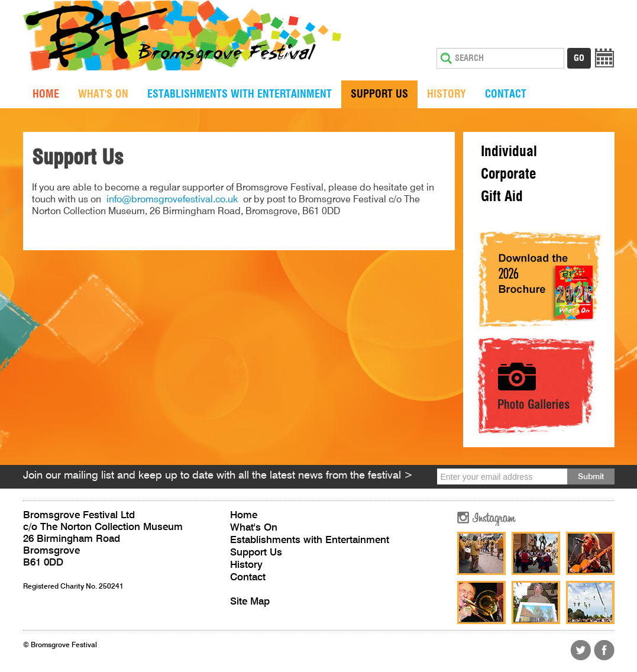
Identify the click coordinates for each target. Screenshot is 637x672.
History (447, 95)
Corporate (508, 175)
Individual (509, 152)
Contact (506, 95)
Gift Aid (502, 197)
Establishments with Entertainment (240, 95)
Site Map (250, 602)
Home (46, 95)
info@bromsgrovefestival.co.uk (172, 200)
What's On (103, 95)
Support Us (379, 95)
